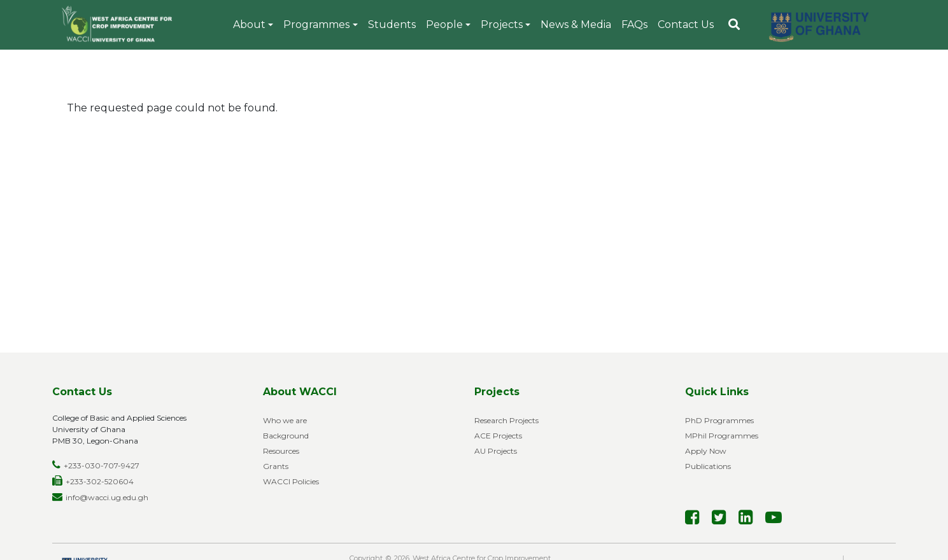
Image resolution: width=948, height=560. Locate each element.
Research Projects (506, 420)
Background (286, 436)
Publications (708, 466)
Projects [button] (502, 24)
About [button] (249, 24)
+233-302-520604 (100, 481)
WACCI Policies (291, 481)
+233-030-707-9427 (102, 465)
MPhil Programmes (722, 436)
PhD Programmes (719, 420)
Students (392, 24)
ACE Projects (498, 436)
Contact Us (686, 24)
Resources (281, 451)
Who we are (285, 420)
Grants (276, 466)
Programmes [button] (316, 24)
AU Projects (496, 451)
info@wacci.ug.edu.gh (107, 497)
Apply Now (706, 451)
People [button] (444, 24)
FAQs (634, 24)
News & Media (576, 24)
